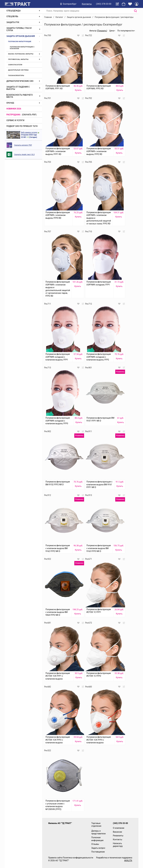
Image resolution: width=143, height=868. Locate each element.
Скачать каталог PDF (23, 145)
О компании (119, 828)
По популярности (126, 31)
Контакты (87, 4)
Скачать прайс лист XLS (24, 154)
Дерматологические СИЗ (20, 81)
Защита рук (13, 22)
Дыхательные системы (18, 70)
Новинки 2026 (14, 109)
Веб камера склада (29, 132)
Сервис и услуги (15, 120)
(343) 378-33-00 (104, 4)
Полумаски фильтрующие (20, 42)
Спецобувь (12, 16)
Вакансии (117, 832)
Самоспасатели (15, 65)
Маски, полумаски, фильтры (21, 54)
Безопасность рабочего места (20, 96)
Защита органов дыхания (21, 36)
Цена (112, 31)
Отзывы (95, 844)
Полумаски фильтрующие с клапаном (22, 48)
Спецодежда (14, 11)
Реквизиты (118, 836)
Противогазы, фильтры (18, 59)
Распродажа (14, 115)
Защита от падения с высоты (18, 88)
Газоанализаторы (16, 76)
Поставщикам (98, 852)
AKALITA (128, 861)
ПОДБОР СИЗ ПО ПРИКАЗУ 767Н (22, 126)
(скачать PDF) (29, 115)
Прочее (10, 103)
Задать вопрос (98, 848)
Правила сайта (55, 858)
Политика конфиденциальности (78, 858)
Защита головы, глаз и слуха (19, 29)
